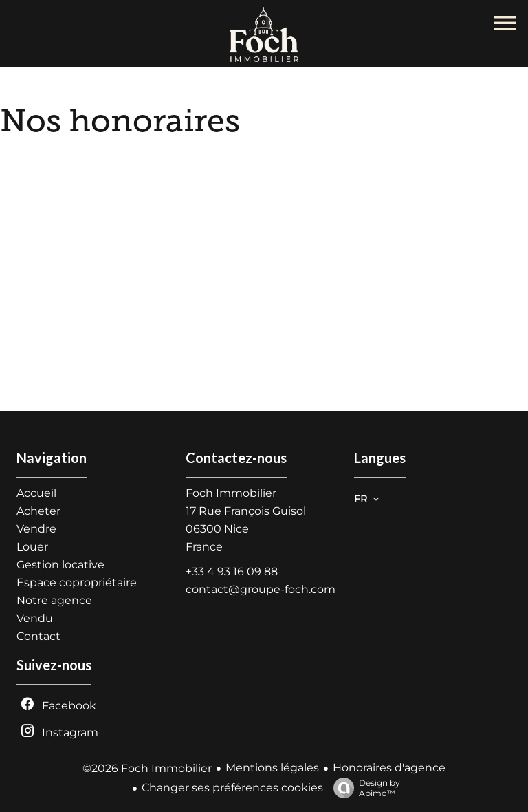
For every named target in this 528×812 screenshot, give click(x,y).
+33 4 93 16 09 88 (232, 571)
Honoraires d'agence (389, 768)
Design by (363, 788)
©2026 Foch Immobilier (147, 768)
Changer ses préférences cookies (232, 788)
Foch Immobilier (231, 493)
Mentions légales (272, 768)
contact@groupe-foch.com (261, 589)
